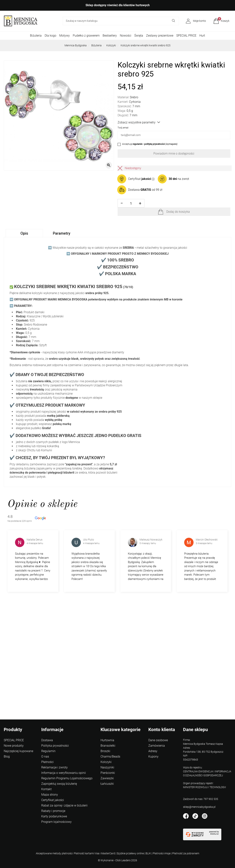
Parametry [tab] (62, 233)
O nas (45, 756)
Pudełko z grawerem (86, 36)
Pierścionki (108, 773)
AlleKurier (215, 834)
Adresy (153, 751)
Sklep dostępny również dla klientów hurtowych (118, 5)
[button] (221, 21)
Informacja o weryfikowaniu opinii (64, 773)
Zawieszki (107, 778)
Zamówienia (157, 746)
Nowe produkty (14, 746)
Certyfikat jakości (53, 800)
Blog (7, 756)
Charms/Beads (110, 756)
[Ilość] (131, 203)
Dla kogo (50, 36)
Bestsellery (110, 36)
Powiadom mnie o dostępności (174, 154)
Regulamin (48, 751)
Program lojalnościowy (56, 822)
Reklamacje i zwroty (54, 767)
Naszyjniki (107, 767)
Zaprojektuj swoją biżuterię (59, 784)
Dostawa (47, 740)
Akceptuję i (150, 144)
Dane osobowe (158, 740)
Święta (139, 36)
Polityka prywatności (55, 746)
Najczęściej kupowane (18, 751)
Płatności (47, 762)
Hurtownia (107, 740)
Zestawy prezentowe (160, 36)
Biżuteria (36, 36)
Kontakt (46, 789)
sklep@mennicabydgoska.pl (199, 807)
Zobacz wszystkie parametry (139, 122)
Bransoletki (108, 746)
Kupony (153, 756)
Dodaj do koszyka (178, 212)
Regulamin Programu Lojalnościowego (67, 778)
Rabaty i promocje (53, 811)
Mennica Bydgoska (76, 45)
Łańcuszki (107, 784)
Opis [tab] (24, 233)
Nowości (126, 36)
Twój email (123, 128)
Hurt (202, 36)
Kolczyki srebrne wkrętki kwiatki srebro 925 (146, 45)
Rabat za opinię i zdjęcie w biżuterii (64, 805)
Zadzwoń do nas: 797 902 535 (201, 799)
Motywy (65, 36)
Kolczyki (111, 45)
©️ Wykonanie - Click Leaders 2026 (117, 860)
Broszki (105, 751)
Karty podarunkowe (54, 816)
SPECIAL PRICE (186, 36)
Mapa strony (50, 795)
